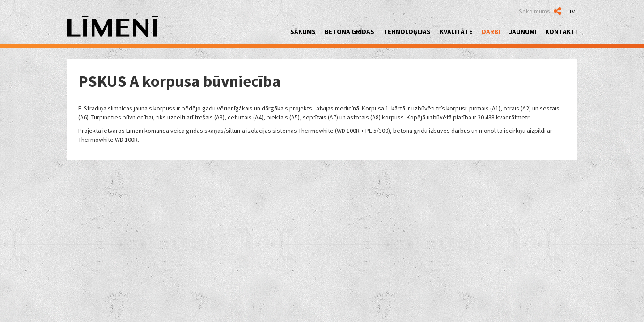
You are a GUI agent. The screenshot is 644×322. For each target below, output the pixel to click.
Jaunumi (523, 32)
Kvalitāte (456, 32)
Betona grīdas (350, 32)
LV (572, 11)
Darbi (491, 32)
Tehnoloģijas (407, 32)
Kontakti (561, 32)
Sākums (303, 32)
